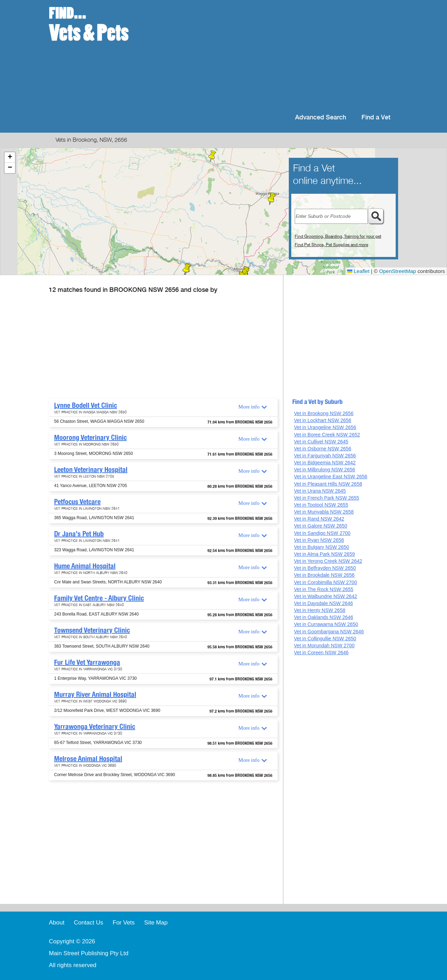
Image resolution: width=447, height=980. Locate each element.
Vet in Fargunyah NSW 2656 (325, 456)
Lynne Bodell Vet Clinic (86, 405)
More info (249, 407)
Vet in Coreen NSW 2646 (321, 653)
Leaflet (358, 271)
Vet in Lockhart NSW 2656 (323, 420)
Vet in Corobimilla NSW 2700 (326, 582)
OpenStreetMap (398, 271)
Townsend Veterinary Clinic (92, 630)
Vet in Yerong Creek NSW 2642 (328, 561)
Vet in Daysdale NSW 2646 (324, 603)
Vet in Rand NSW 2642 (319, 519)
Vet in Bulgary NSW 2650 (322, 547)
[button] (272, 199)
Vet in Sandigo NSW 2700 (322, 533)
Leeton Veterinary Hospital (91, 470)
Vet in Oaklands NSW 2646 (324, 617)
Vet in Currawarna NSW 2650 (326, 624)
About (57, 923)
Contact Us (88, 923)
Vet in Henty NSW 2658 (320, 610)
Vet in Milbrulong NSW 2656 (325, 470)
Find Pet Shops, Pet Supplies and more (331, 245)
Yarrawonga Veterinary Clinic (95, 727)
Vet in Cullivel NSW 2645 (321, 442)
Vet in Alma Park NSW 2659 (324, 554)
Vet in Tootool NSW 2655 (321, 505)
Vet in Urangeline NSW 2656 (325, 427)
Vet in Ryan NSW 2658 (319, 540)
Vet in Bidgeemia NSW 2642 (325, 463)
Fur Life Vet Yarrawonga (87, 662)
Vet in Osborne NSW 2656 (323, 449)
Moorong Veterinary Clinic (90, 437)
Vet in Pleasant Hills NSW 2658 (328, 484)
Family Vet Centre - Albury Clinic (99, 598)
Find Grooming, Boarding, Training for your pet (338, 236)
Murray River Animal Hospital (95, 694)
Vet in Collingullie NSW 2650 (325, 639)
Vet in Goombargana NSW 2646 (329, 632)
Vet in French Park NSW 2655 (327, 498)
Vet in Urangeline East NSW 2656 (331, 477)
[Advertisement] (269, 56)
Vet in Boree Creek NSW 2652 (327, 435)
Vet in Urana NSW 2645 (320, 491)
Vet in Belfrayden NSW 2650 (325, 568)
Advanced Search (321, 117)
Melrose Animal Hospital (88, 759)
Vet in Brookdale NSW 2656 (324, 575)
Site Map (156, 923)
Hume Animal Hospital (85, 566)
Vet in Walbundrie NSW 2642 (326, 596)
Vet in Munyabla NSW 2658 (324, 512)
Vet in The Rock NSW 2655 (324, 589)
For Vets (124, 923)
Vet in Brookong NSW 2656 (324, 413)
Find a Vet (376, 117)
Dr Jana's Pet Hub (79, 534)
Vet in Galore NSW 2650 (321, 526)
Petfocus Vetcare (77, 502)
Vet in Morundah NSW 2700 (324, 646)
